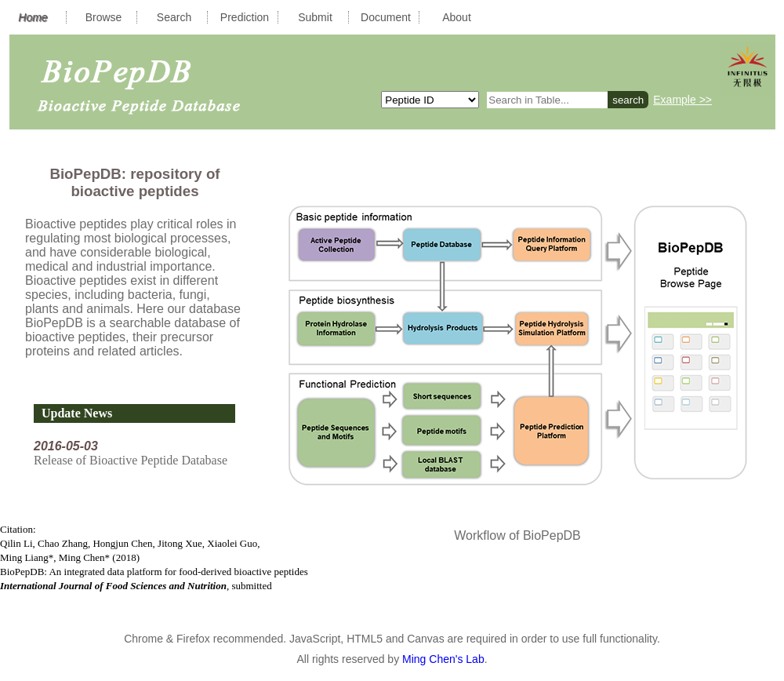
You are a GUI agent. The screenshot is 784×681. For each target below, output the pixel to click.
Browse (104, 17)
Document (386, 17)
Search (174, 17)
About (457, 17)
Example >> (682, 100)
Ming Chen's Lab (443, 659)
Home (33, 17)
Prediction (245, 17)
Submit (315, 17)
